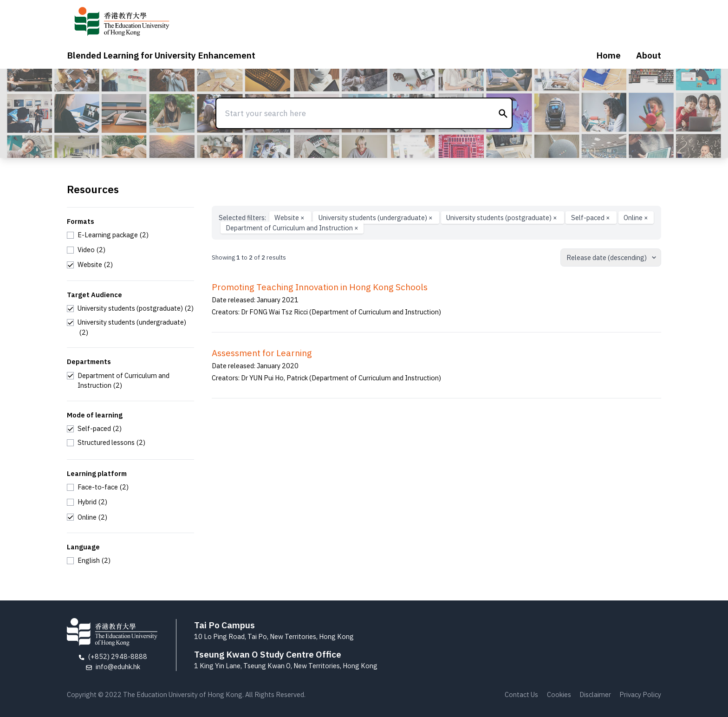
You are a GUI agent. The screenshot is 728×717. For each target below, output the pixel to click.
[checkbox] (108, 235)
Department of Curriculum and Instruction (292, 228)
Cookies (559, 694)
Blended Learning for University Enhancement (161, 55)
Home (608, 55)
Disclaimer (595, 694)
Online (636, 218)
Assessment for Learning (262, 353)
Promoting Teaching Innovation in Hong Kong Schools (320, 287)
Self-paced (591, 218)
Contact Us (521, 694)
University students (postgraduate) (502, 218)
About (649, 55)
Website (290, 218)
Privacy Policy (640, 694)
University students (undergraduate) (376, 218)
